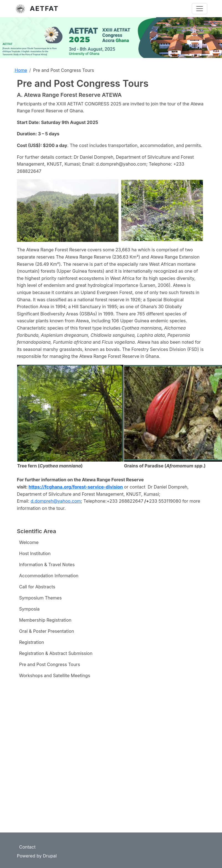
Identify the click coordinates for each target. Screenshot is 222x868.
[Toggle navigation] (200, 9)
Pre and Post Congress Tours (50, 664)
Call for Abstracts (37, 587)
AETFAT (44, 8)
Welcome (29, 542)
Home (21, 70)
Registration (32, 642)
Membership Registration (45, 620)
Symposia (29, 609)
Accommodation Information (49, 576)
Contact (27, 847)
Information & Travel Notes (47, 565)
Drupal (50, 856)
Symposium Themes (40, 598)
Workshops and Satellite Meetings (55, 675)
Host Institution (35, 553)
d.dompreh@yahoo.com (56, 501)
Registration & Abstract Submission (56, 653)
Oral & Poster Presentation (47, 631)
